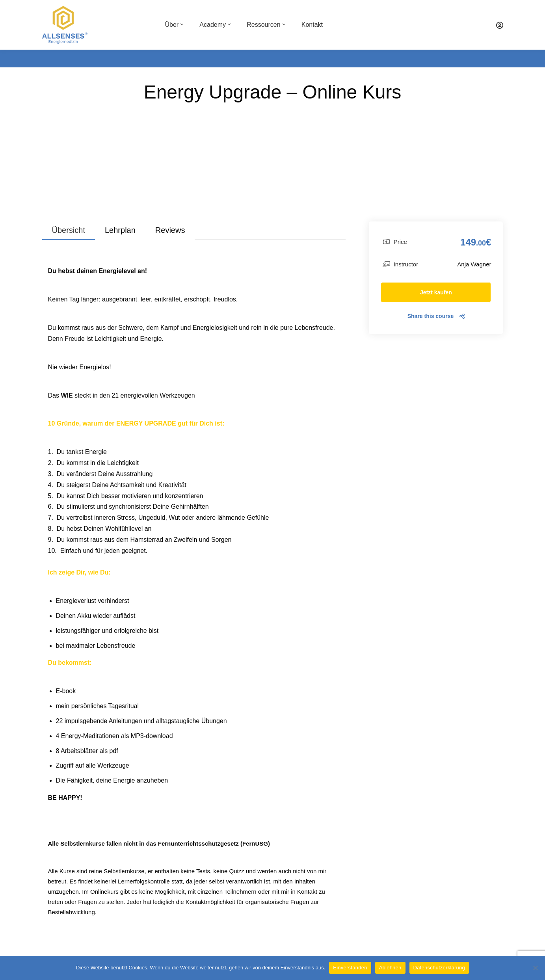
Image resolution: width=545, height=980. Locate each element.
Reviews (170, 230)
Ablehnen (390, 968)
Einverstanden (350, 968)
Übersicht (69, 230)
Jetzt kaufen (436, 292)
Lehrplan (120, 230)
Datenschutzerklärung (439, 968)
